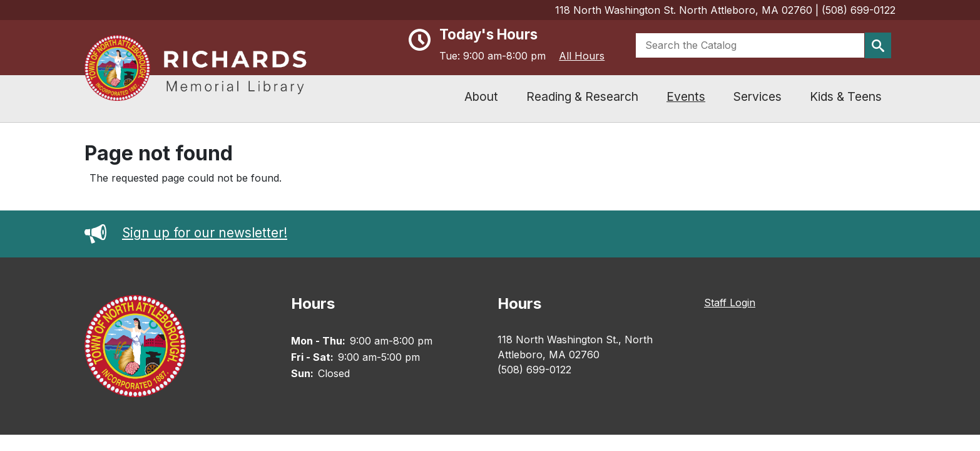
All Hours (582, 56)
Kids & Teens (846, 96)
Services (758, 96)
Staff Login (730, 303)
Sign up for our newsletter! (186, 233)
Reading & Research (582, 96)
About (481, 96)
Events (686, 96)
